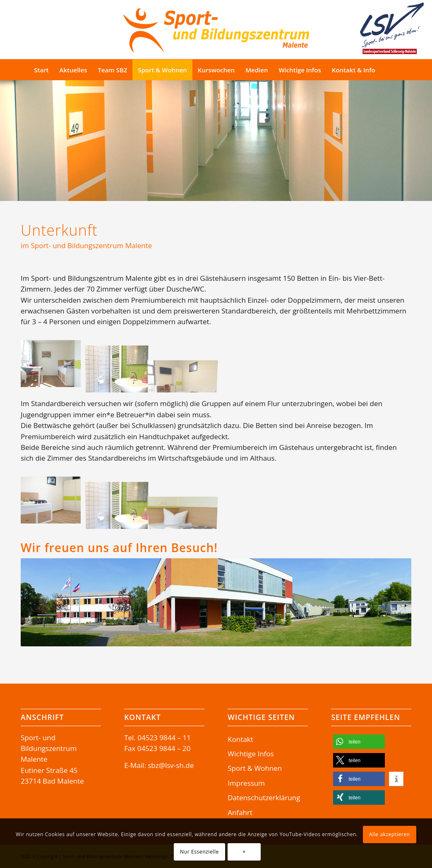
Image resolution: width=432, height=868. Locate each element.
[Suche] (396, 70)
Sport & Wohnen (255, 768)
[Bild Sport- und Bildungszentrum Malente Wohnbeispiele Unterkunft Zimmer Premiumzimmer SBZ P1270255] (54, 366)
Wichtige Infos (251, 754)
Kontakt (240, 739)
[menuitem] (41, 70)
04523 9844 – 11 (164, 738)
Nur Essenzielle (199, 852)
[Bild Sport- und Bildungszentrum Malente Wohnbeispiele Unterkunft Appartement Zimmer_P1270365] (54, 502)
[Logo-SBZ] (216, 28)
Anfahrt (240, 812)
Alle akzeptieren (390, 834)
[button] (359, 742)
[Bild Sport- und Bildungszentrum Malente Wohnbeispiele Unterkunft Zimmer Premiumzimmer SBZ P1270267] (120, 366)
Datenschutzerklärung (264, 797)
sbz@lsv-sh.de (171, 765)
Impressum (246, 783)
